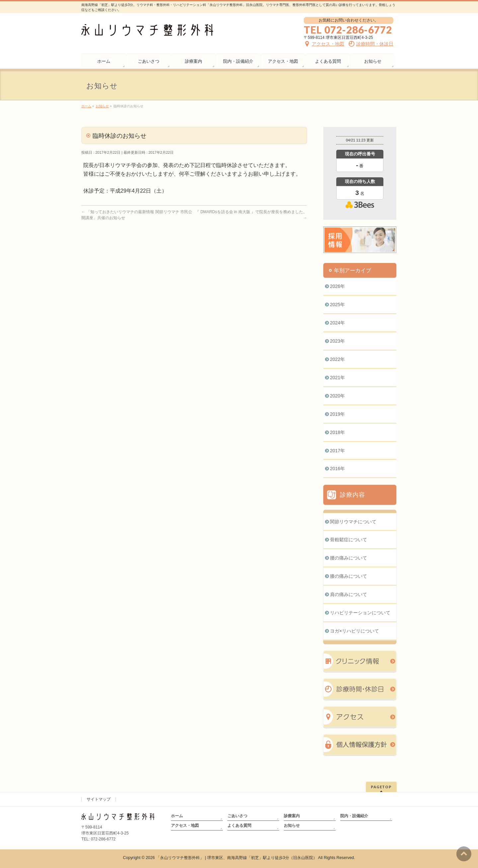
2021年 (337, 378)
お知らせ (292, 825)
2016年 (337, 469)
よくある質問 (239, 825)
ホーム (177, 816)
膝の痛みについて (349, 576)
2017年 (337, 451)
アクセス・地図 (185, 825)
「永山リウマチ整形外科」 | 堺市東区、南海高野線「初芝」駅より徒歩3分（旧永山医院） (237, 858)
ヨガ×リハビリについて (355, 631)
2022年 (337, 359)
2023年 (337, 341)
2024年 (337, 323)
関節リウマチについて (353, 522)
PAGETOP (381, 787)
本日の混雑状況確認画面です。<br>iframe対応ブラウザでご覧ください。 (360, 187)
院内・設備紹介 (354, 816)
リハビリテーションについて (360, 613)
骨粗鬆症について (349, 540)
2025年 (337, 304)
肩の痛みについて (349, 594)
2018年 (337, 432)
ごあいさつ (237, 816)
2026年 (337, 286)
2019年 (337, 414)
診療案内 (292, 816)
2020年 (337, 396)
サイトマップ (99, 799)
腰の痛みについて (349, 558)
